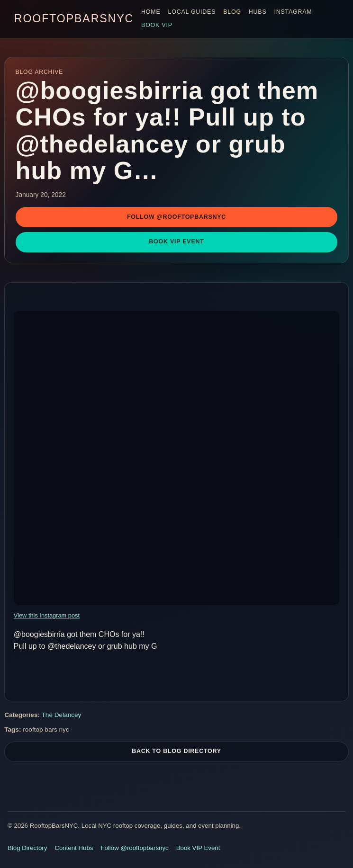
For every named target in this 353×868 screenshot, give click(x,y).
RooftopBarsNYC (74, 18)
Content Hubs (74, 848)
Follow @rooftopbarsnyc (176, 217)
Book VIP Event (176, 242)
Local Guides (192, 12)
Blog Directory (27, 848)
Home (151, 12)
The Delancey (62, 716)
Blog (232, 12)
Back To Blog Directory (176, 752)
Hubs (258, 12)
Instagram (293, 12)
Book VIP (157, 25)
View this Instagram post (47, 615)
